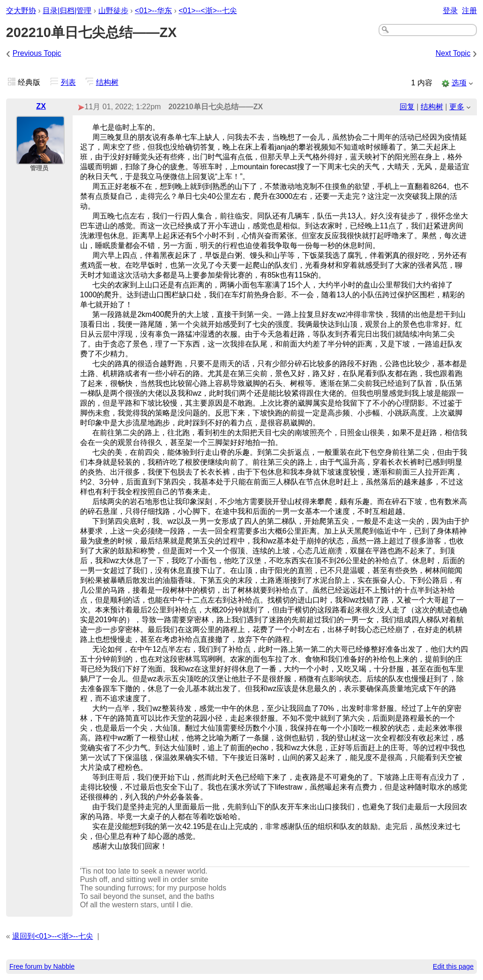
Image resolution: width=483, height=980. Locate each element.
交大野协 (21, 11)
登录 (450, 11)
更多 (457, 107)
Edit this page (453, 966)
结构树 (107, 82)
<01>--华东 (153, 11)
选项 (459, 83)
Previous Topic (37, 53)
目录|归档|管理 (67, 11)
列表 (68, 82)
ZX (41, 106)
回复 (407, 107)
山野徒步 (113, 11)
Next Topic (453, 53)
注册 (469, 11)
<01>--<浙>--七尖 (208, 11)
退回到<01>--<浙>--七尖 (52, 936)
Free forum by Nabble (42, 966)
